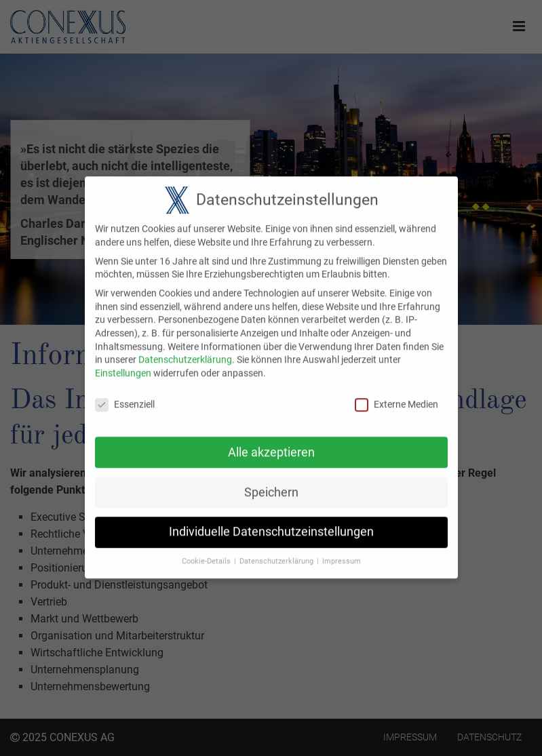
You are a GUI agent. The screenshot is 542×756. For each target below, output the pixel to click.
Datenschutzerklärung (185, 351)
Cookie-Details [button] (206, 552)
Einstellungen (123, 363)
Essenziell (125, 395)
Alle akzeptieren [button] (271, 443)
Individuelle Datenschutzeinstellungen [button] (271, 523)
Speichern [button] (271, 483)
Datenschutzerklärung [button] (276, 552)
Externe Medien (396, 395)
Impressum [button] (342, 552)
